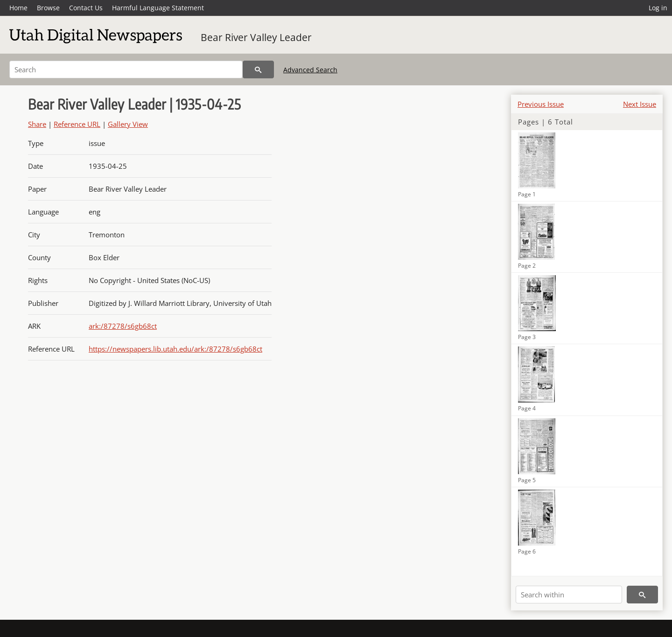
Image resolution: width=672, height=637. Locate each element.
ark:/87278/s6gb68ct (123, 326)
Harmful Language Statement (158, 8)
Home (18, 8)
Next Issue (640, 104)
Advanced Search (310, 70)
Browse (48, 8)
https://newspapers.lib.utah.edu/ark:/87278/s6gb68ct (175, 349)
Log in (658, 8)
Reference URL (77, 124)
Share (37, 124)
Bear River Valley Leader (256, 37)
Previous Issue (541, 104)
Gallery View (128, 124)
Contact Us (86, 8)
